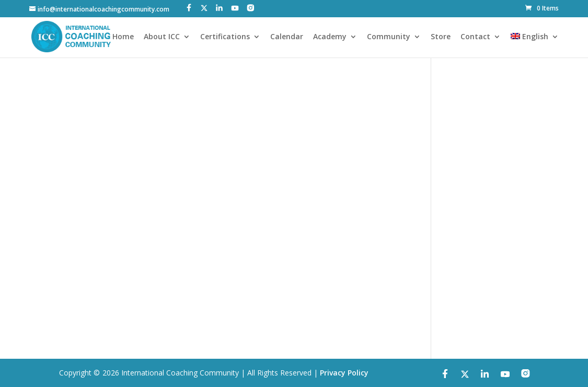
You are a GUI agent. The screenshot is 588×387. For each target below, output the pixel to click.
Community (389, 37)
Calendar (287, 37)
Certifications (225, 37)
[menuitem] (535, 45)
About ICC (162, 37)
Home (123, 37)
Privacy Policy (344, 373)
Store (441, 37)
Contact (475, 37)
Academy (330, 37)
